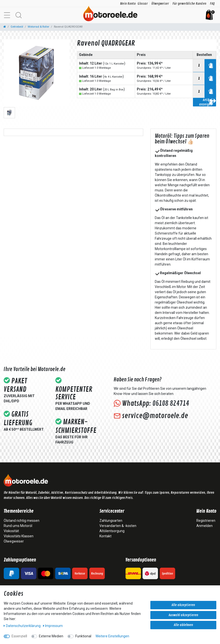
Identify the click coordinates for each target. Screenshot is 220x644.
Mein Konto (128, 4)
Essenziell (19, 636)
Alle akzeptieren (183, 605)
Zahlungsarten (111, 521)
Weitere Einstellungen (112, 636)
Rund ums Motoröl (18, 526)
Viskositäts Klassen (19, 536)
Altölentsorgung (112, 531)
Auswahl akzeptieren (183, 615)
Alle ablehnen (183, 625)
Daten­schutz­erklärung (23, 626)
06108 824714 (171, 404)
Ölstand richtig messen (22, 521)
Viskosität (11, 531)
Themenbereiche (19, 511)
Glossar (143, 4)
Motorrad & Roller (39, 27)
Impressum (53, 626)
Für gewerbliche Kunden (189, 4)
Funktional (83, 636)
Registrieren (206, 521)
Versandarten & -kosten (118, 526)
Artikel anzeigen (208, 102)
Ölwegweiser (160, 4)
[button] (18, 15)
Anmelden (204, 526)
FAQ (212, 4)
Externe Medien (51, 636)
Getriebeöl (17, 27)
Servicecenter (112, 511)
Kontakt (105, 536)
